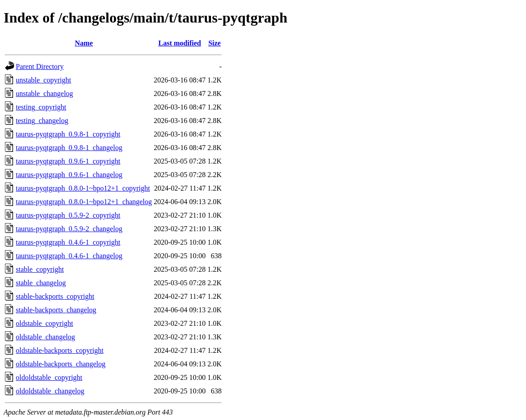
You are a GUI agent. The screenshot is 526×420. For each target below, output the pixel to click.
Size (215, 43)
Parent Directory (40, 66)
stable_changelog (41, 283)
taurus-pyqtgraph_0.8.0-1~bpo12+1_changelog (84, 202)
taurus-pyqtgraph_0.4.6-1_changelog (69, 256)
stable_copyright (40, 269)
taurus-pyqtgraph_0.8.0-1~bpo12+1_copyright (83, 188)
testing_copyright (41, 107)
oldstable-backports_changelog (61, 364)
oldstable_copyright (44, 323)
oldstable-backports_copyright (60, 350)
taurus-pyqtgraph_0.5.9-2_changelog (69, 229)
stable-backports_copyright (55, 296)
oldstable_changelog (46, 337)
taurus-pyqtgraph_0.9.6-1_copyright (68, 161)
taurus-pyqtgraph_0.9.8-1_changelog (69, 148)
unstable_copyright (43, 80)
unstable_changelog (44, 94)
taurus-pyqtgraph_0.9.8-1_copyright (68, 134)
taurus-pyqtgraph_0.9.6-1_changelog (69, 175)
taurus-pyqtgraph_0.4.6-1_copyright (68, 242)
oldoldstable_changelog (50, 391)
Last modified (180, 43)
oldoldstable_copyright (49, 377)
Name (84, 43)
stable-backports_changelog (56, 310)
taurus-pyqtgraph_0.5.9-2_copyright (68, 215)
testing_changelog (42, 121)
